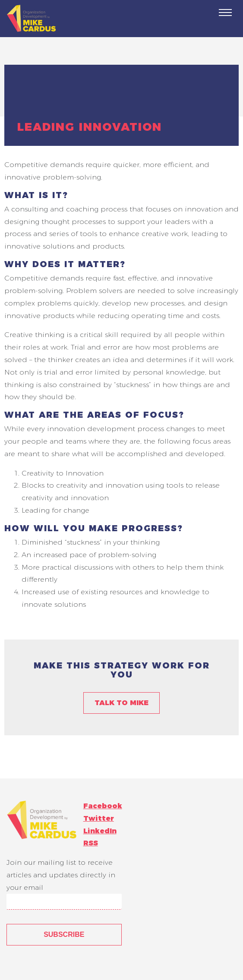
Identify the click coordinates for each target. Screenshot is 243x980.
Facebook (103, 806)
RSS (91, 843)
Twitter (99, 818)
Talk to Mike (121, 703)
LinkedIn (100, 831)
